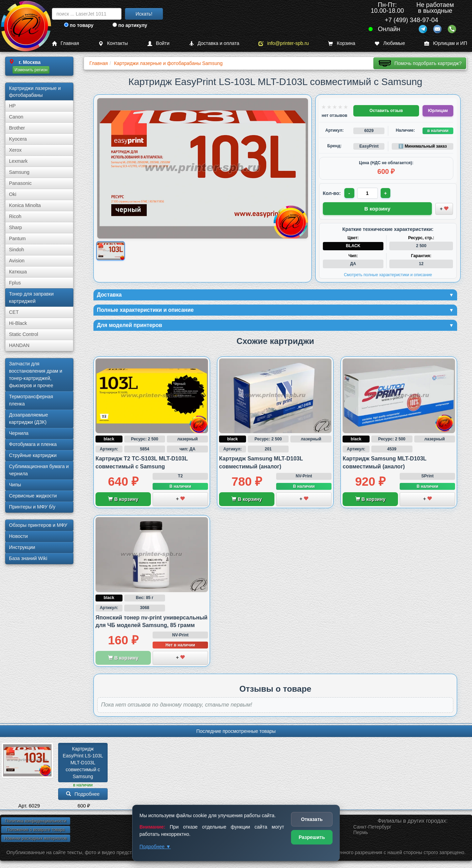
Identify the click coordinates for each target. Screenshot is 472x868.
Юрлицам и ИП (446, 43)
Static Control (24, 334)
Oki (13, 194)
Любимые (390, 43)
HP (12, 106)
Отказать (312, 819)
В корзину (123, 502)
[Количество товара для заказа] (369, 193)
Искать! (144, 14)
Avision (17, 261)
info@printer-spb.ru (284, 43)
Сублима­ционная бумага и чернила (39, 470)
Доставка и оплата (214, 43)
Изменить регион (31, 70)
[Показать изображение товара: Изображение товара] (111, 251)
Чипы (15, 485)
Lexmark (18, 161)
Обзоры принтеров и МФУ (38, 525)
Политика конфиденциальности (35, 823)
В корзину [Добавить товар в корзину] (378, 208)
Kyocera (18, 139)
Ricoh (15, 216)
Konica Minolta (25, 205)
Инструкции (22, 547)
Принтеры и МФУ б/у (32, 507)
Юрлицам (438, 111)
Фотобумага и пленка (33, 444)
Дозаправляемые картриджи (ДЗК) (29, 418)
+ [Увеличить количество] (387, 193)
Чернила (19, 433)
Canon (16, 117)
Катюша (18, 272)
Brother (17, 128)
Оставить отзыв (386, 111)
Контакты (113, 43)
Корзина (342, 43)
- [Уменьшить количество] (350, 193)
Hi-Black (18, 323)
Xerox (15, 150)
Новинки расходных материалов (36, 841)
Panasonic (20, 183)
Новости (18, 536)
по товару (79, 25)
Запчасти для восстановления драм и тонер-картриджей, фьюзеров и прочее (36, 375)
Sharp (15, 227)
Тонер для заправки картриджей (31, 297)
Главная (65, 43)
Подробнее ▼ (155, 847)
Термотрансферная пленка (31, 400)
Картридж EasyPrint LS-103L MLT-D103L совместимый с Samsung (84, 765)
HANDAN (19, 345)
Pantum (17, 239)
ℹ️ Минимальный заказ (423, 146)
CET (14, 312)
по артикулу (130, 25)
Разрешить (312, 837)
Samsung (19, 172)
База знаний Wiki (28, 558)
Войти (158, 43)
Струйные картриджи (33, 455)
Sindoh (17, 250)
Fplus (15, 283)
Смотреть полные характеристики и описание (388, 274)
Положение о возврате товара (36, 832)
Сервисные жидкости (33, 496)
